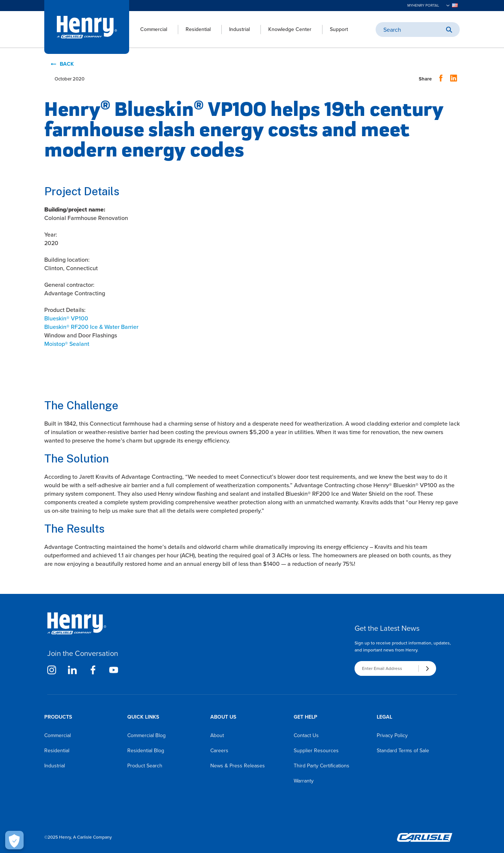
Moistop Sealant (67, 344)
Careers (219, 751)
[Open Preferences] (14, 840)
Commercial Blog (146, 735)
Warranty (304, 781)
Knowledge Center (290, 29)
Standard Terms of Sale (403, 751)
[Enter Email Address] (386, 668)
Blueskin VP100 (66, 318)
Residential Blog (146, 751)
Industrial (239, 29)
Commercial (154, 29)
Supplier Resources (316, 751)
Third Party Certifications (322, 766)
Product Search (145, 766)
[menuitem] (148, 30)
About (217, 735)
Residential (198, 29)
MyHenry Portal (423, 6)
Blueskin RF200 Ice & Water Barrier (91, 327)
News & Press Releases (238, 766)
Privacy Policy (392, 735)
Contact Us (306, 735)
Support (339, 29)
